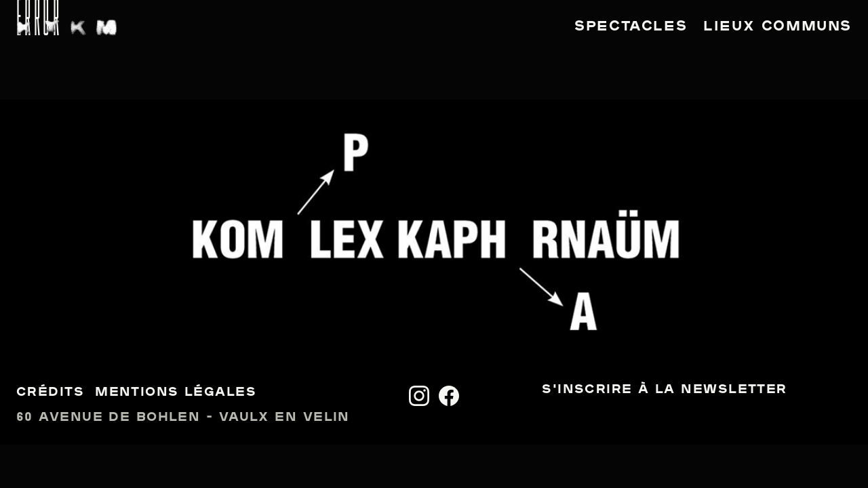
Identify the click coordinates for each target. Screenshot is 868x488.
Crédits (50, 393)
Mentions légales (176, 393)
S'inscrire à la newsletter (664, 390)
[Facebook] (449, 396)
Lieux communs (777, 27)
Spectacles (631, 27)
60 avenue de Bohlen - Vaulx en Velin (183, 418)
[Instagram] (419, 396)
